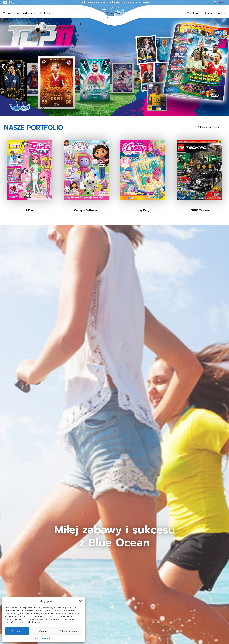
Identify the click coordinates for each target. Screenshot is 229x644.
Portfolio (45, 13)
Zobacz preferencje (70, 631)
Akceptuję (17, 631)
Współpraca (193, 13)
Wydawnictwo (11, 13)
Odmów (43, 631)
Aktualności (30, 13)
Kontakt (221, 13)
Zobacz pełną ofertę (209, 127)
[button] (80, 601)
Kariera (209, 13)
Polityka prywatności (42, 638)
